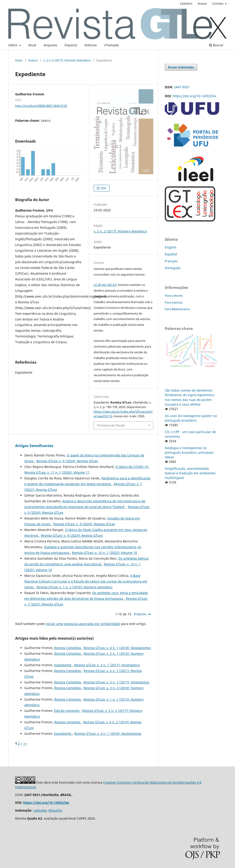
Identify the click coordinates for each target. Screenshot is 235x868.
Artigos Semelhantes (34, 446)
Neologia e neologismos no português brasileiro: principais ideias (189, 452)
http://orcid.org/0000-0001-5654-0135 (41, 106)
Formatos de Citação (111, 425)
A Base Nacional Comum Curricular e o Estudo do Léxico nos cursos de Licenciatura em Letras (86, 581)
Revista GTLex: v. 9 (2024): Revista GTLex (67, 461)
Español (171, 254)
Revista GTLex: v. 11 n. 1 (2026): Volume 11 (57, 472)
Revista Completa (68, 648)
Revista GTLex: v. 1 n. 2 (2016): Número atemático (74, 587)
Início (19, 60)
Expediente (63, 665)
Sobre (13, 45)
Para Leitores (174, 296)
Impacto (71, 45)
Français (171, 261)
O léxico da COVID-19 (132, 467)
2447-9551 (182, 87)
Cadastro (186, 3)
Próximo (140, 614)
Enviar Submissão (181, 67)
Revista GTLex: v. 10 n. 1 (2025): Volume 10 (104, 553)
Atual (32, 45)
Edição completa (67, 711)
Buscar (216, 45)
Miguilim (55, 810)
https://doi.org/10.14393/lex (194, 96)
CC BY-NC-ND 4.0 (105, 285)
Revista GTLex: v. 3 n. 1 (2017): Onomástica (107, 665)
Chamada (112, 45)
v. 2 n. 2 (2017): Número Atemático (67, 60)
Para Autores (174, 302)
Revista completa (68, 722)
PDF (103, 188)
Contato (218, 3)
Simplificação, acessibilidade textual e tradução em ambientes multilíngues (190, 473)
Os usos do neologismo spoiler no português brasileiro (191, 418)
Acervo (33, 60)
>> (25, 743)
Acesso (202, 3)
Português (173, 268)
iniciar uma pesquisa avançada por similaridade (83, 624)
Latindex (40, 810)
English (171, 247)
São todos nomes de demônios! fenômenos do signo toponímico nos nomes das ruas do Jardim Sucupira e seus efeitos (190, 397)
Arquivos (50, 45)
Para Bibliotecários (177, 309)
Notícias (91, 45)
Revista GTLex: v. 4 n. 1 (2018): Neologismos (117, 648)
